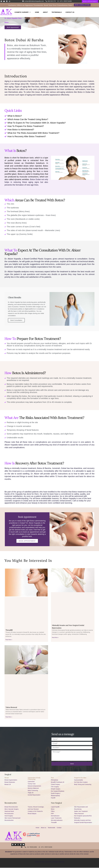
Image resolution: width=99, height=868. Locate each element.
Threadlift (9, 630)
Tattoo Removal (11, 708)
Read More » (9, 640)
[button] (90, 1)
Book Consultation (16, 320)
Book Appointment (27, 541)
